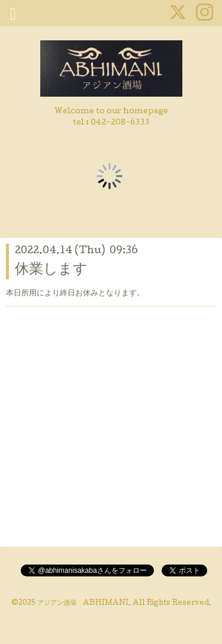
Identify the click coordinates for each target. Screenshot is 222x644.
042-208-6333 (120, 123)
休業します (51, 270)
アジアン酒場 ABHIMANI (83, 604)
